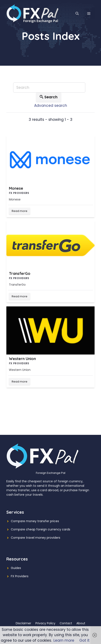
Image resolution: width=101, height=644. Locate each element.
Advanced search (51, 106)
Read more (20, 211)
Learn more (64, 640)
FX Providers (20, 576)
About (81, 623)
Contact (66, 623)
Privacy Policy (45, 623)
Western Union (22, 359)
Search (49, 97)
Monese (16, 188)
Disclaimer (23, 623)
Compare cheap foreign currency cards (41, 529)
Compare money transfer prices (35, 521)
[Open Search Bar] (77, 14)
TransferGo (20, 273)
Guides (16, 568)
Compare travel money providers (36, 538)
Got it (84, 640)
